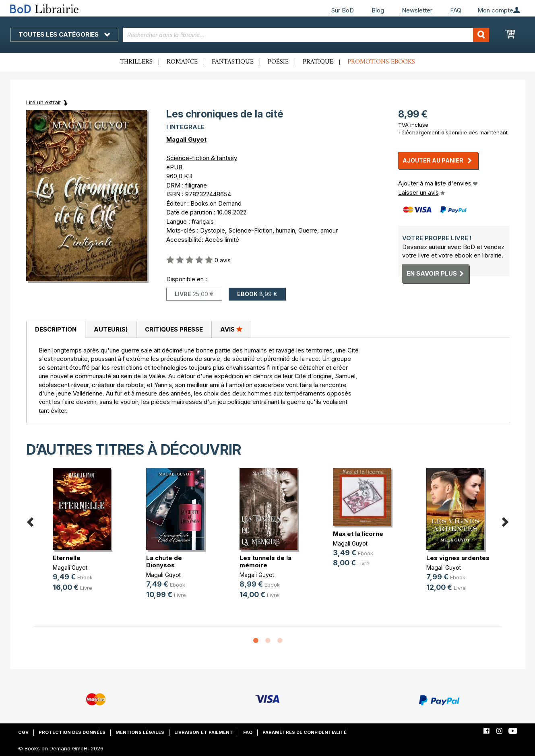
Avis (231, 329)
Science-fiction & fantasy (202, 158)
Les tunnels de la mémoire (265, 561)
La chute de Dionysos (164, 561)
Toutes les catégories (64, 34)
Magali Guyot (186, 139)
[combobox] (306, 35)
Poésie (278, 62)
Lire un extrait (43, 102)
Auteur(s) (111, 329)
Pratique (318, 62)
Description (56, 329)
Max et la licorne (358, 534)
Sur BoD (342, 10)
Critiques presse (174, 329)
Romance (182, 62)
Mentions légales (140, 732)
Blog (378, 10)
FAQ (456, 10)
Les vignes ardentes (458, 558)
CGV (23, 732)
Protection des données (72, 732)
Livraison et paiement (204, 732)
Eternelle (67, 558)
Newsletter (417, 10)
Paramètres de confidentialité (305, 732)
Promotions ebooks (381, 62)
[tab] (56, 330)
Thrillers (136, 62)
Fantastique (233, 62)
